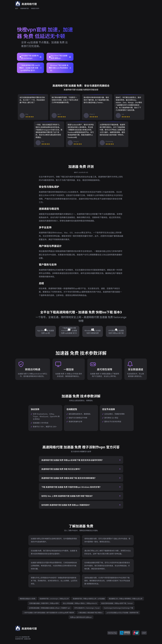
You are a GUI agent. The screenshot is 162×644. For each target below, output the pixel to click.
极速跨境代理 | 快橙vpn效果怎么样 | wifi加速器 (89, 599)
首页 (17, 8)
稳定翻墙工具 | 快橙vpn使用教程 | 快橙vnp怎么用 (126, 599)
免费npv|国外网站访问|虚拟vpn (81, 617)
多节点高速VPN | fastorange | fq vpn (87, 608)
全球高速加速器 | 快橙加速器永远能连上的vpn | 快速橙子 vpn (50, 608)
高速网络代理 (24, 8)
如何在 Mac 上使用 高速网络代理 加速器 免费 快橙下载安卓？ (68, 496)
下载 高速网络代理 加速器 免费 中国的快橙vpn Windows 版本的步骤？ (71, 487)
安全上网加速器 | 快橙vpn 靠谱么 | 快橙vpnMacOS (80, 603)
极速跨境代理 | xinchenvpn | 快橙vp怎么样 (54, 599)
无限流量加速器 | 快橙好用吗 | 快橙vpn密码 (44, 603)
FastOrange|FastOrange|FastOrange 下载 (118, 608)
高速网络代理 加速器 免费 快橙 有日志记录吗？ (61, 469)
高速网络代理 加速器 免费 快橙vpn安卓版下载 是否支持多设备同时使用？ (73, 460)
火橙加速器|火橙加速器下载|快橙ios (90, 613)
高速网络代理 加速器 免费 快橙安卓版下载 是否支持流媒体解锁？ (69, 478)
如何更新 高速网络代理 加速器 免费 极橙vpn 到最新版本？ (66, 505)
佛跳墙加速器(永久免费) (28, 599)
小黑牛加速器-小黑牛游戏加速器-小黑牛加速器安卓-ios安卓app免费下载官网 (49, 613)
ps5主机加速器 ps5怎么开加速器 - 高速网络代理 (122, 613)
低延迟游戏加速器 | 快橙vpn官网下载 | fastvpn (117, 603)
